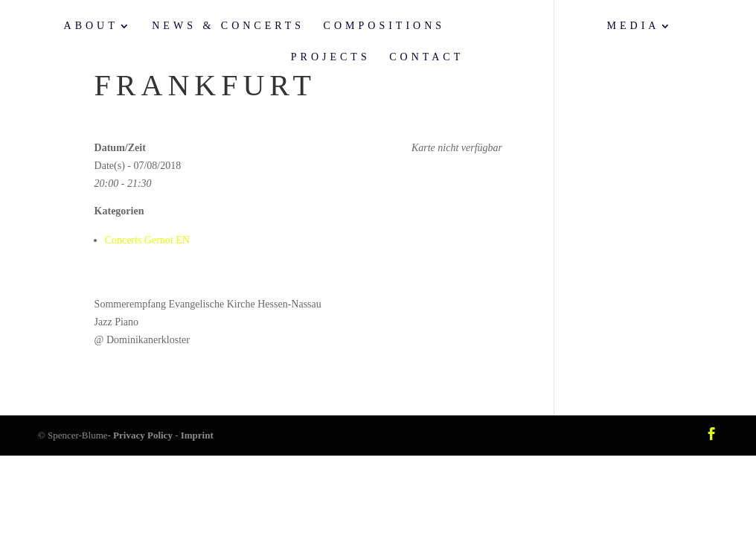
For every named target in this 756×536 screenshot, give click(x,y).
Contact (426, 57)
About (91, 26)
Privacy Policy (143, 435)
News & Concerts (228, 26)
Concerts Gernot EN (147, 240)
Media (634, 26)
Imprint (197, 435)
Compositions (384, 26)
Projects (331, 57)
